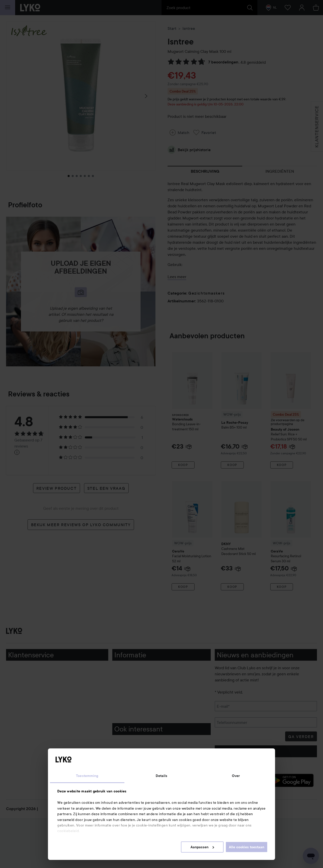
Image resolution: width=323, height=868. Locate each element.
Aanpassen (202, 847)
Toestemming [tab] (87, 776)
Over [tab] (236, 776)
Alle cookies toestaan (247, 847)
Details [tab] (162, 776)
